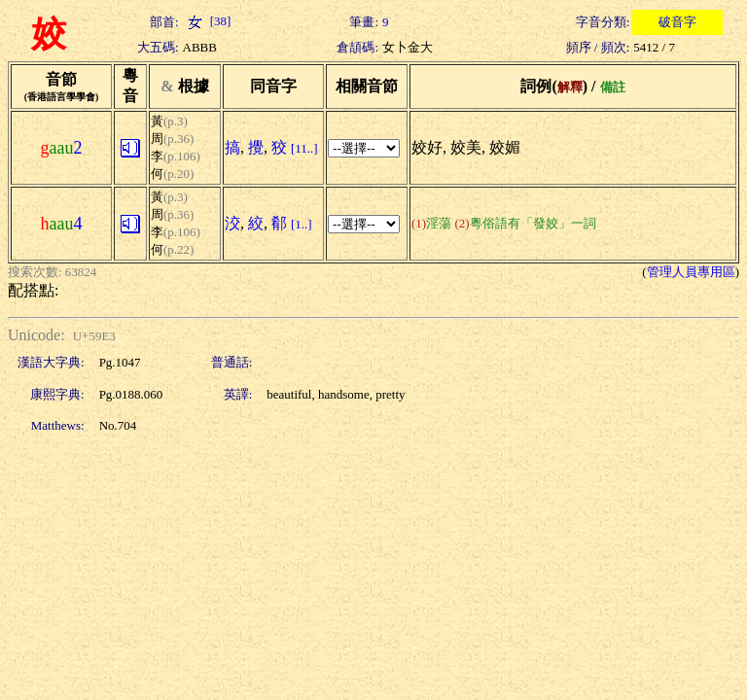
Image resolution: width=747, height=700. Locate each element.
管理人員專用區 (691, 272)
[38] (207, 21)
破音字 (677, 22)
